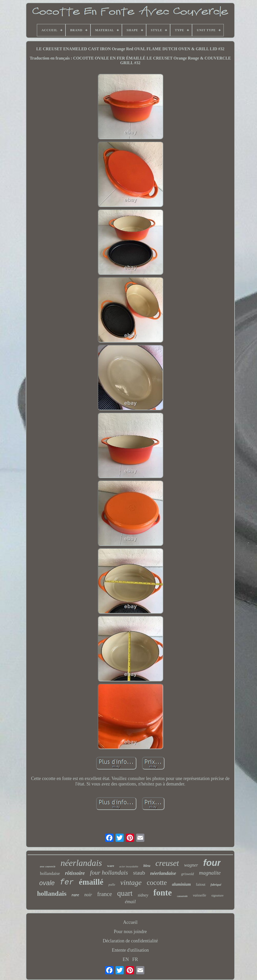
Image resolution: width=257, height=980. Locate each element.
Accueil (130, 922)
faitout (201, 885)
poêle (112, 885)
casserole (183, 896)
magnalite (210, 873)
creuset (167, 863)
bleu (147, 866)
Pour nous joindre (130, 932)
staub (139, 873)
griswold (188, 874)
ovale (47, 883)
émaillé (91, 882)
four (212, 863)
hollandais (52, 894)
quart (125, 893)
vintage (131, 882)
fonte (163, 893)
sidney (143, 895)
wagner (191, 865)
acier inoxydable (129, 866)
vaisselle (200, 895)
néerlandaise (163, 873)
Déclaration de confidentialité (130, 941)
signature (218, 895)
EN (126, 959)
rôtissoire (75, 873)
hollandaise (50, 873)
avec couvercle (48, 866)
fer (67, 882)
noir (88, 895)
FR (135, 959)
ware (111, 866)
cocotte (157, 883)
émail (130, 902)
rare (75, 895)
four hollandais (109, 873)
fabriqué (216, 885)
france (105, 894)
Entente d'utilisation (130, 950)
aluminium (181, 884)
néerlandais (81, 863)
